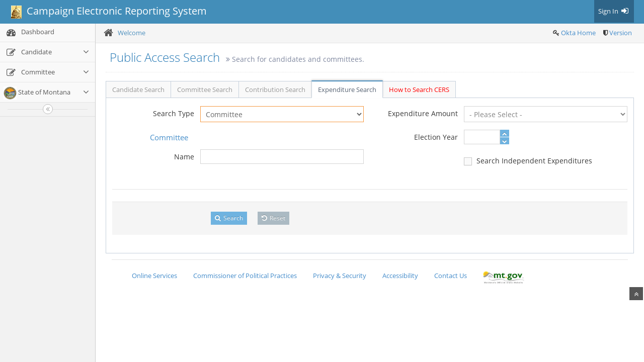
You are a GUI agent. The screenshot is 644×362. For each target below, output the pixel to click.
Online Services (154, 276)
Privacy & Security (340, 276)
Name (184, 157)
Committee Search (205, 89)
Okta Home (578, 33)
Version (621, 33)
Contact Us (451, 276)
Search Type (174, 113)
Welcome (132, 33)
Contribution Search (275, 89)
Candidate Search (138, 89)
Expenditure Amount (423, 113)
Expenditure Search (347, 89)
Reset (273, 218)
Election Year (436, 137)
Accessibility (400, 276)
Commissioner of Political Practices (245, 276)
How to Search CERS (419, 89)
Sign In (614, 11)
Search (229, 218)
